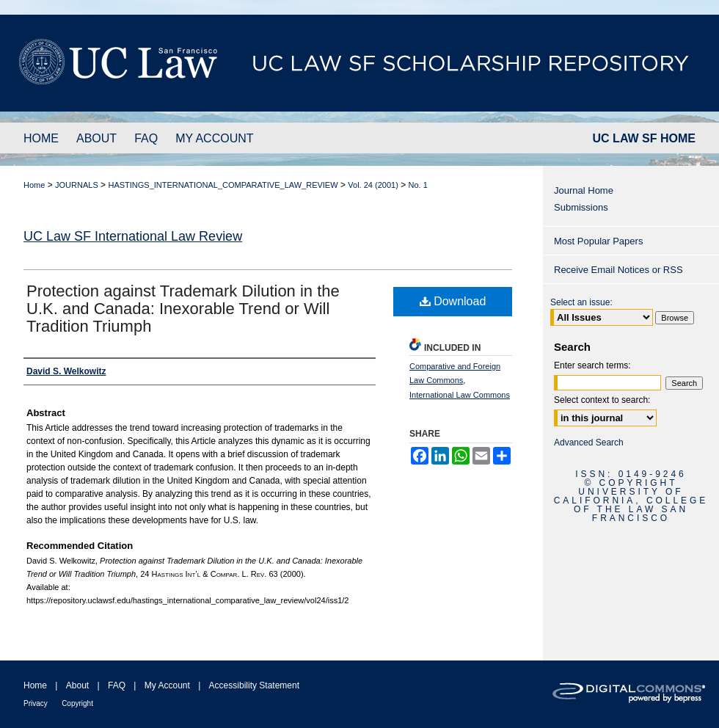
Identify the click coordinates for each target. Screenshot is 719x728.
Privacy (36, 703)
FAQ (117, 685)
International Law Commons (460, 395)
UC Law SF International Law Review (133, 236)
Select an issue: (581, 302)
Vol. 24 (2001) (373, 185)
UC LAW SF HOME (644, 138)
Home (34, 185)
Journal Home (584, 190)
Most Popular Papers (598, 241)
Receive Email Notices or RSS (618, 270)
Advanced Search (589, 443)
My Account (167, 685)
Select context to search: (602, 400)
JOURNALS (77, 185)
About (77, 685)
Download (453, 301)
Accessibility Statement (254, 685)
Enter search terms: (592, 365)
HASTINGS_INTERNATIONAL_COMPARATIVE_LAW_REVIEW (223, 185)
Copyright (77, 703)
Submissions (581, 207)
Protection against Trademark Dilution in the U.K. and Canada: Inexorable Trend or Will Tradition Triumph (183, 309)
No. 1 (418, 185)
